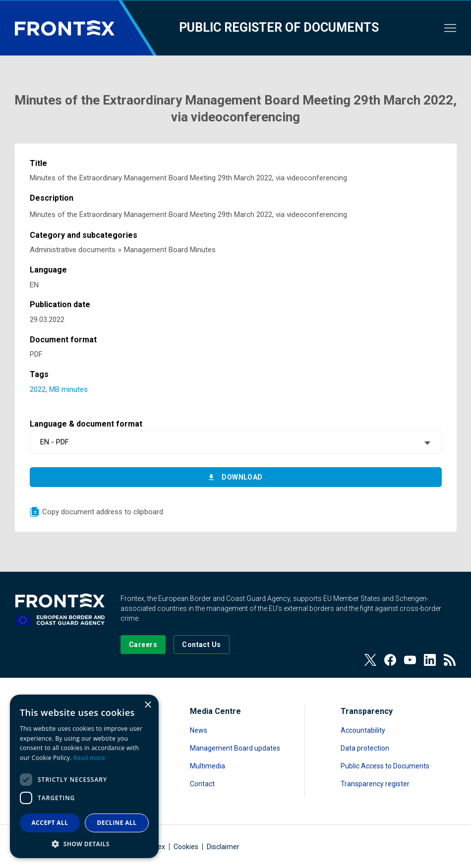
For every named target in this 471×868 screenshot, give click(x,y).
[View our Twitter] (370, 660)
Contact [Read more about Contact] (202, 784)
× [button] (147, 705)
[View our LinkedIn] (430, 660)
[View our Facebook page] (390, 660)
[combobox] (236, 442)
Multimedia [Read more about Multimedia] (207, 766)
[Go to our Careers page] (143, 645)
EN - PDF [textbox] (55, 442)
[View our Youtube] (410, 660)
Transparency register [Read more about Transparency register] (375, 784)
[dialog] (84, 776)
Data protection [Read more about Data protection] (365, 748)
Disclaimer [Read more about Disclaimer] (223, 847)
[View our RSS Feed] (450, 660)
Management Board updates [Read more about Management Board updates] (235, 748)
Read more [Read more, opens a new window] (89, 758)
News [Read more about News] (199, 730)
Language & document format (86, 424)
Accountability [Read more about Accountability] (363, 730)
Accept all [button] (50, 823)
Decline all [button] (117, 823)
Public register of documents (279, 27)
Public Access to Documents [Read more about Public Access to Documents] (385, 766)
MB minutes (68, 389)
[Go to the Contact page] (202, 645)
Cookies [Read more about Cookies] (186, 847)
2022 (38, 389)
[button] (84, 843)
